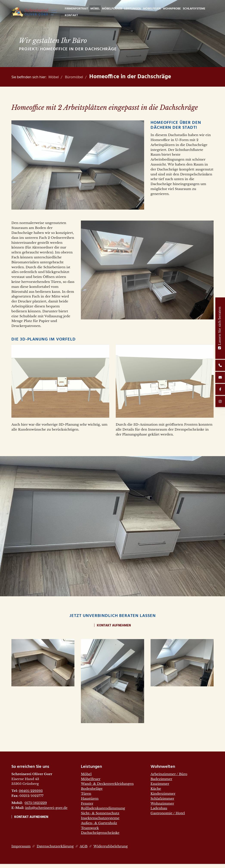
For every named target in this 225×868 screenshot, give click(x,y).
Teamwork (90, 828)
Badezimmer (161, 779)
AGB (83, 846)
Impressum (21, 846)
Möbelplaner (112, 9)
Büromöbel (74, 77)
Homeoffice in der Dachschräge (130, 77)
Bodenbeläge (92, 789)
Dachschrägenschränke (100, 833)
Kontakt (71, 15)
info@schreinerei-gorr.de (46, 808)
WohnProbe (172, 9)
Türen (86, 794)
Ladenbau (159, 808)
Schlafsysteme (194, 9)
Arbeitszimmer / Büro (169, 774)
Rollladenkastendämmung (103, 808)
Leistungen (133, 9)
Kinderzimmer (163, 794)
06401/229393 (31, 791)
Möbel (95, 9)
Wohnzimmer (162, 803)
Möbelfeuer (152, 9)
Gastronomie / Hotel (168, 813)
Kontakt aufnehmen (114, 626)
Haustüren (90, 798)
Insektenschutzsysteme (100, 818)
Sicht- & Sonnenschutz (100, 813)
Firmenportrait (76, 9)
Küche (156, 789)
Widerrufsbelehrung (110, 846)
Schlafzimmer (162, 798)
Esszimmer (160, 784)
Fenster (87, 803)
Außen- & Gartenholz (99, 823)
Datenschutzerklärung (55, 846)
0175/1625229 (36, 803)
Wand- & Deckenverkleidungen (107, 784)
